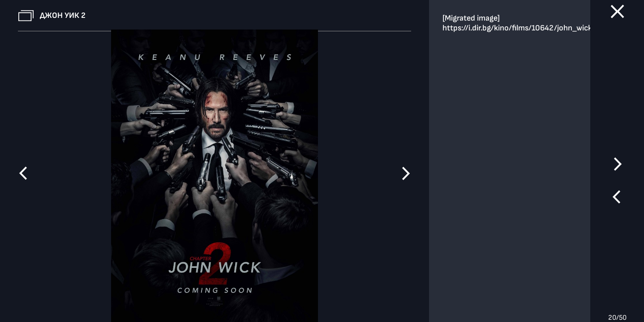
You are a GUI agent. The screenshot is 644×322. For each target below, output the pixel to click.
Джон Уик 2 (63, 15)
